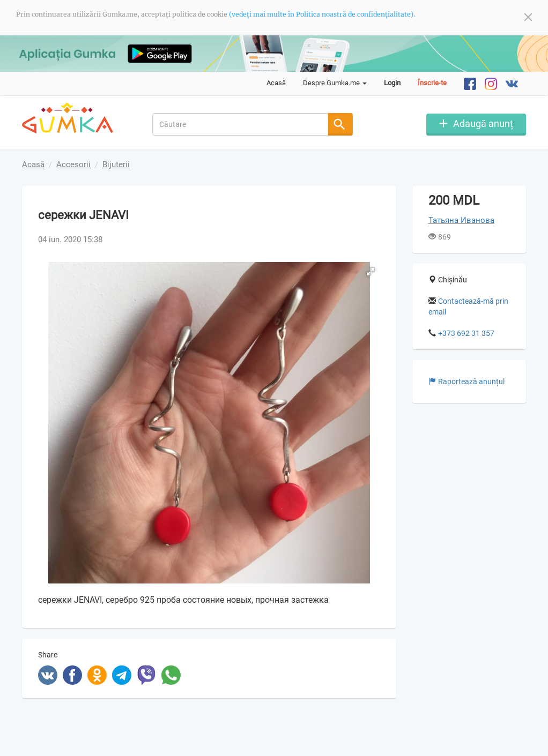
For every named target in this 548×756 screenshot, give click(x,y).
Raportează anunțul (466, 381)
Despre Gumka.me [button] (335, 83)
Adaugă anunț (483, 123)
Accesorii (73, 164)
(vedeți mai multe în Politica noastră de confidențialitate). (322, 14)
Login (392, 83)
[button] (371, 272)
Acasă (276, 83)
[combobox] (240, 124)
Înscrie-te (432, 83)
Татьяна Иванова (461, 220)
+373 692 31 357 (466, 333)
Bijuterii (116, 164)
